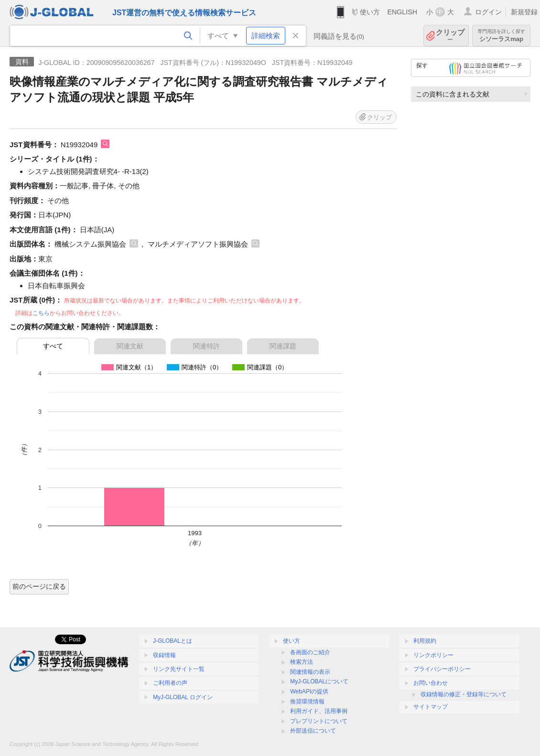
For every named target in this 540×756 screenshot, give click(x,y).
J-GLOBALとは (173, 641)
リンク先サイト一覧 (179, 669)
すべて (53, 346)
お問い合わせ (431, 683)
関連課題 (283, 346)
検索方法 (302, 662)
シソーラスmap (501, 36)
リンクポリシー (433, 655)
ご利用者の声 (170, 683)
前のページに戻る (39, 586)
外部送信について (313, 731)
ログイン (488, 12)
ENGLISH (402, 12)
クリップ (450, 36)
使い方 (370, 12)
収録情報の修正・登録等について (464, 694)
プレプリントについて (319, 721)
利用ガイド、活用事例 (319, 711)
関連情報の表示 (310, 672)
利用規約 (425, 641)
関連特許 (206, 346)
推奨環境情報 (307, 702)
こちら (41, 313)
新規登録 (524, 12)
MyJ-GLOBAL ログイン (183, 697)
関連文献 (130, 346)
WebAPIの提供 (309, 691)
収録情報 (164, 655)
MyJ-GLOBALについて (319, 681)
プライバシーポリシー (442, 669)
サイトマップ (431, 707)
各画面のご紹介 (310, 652)
